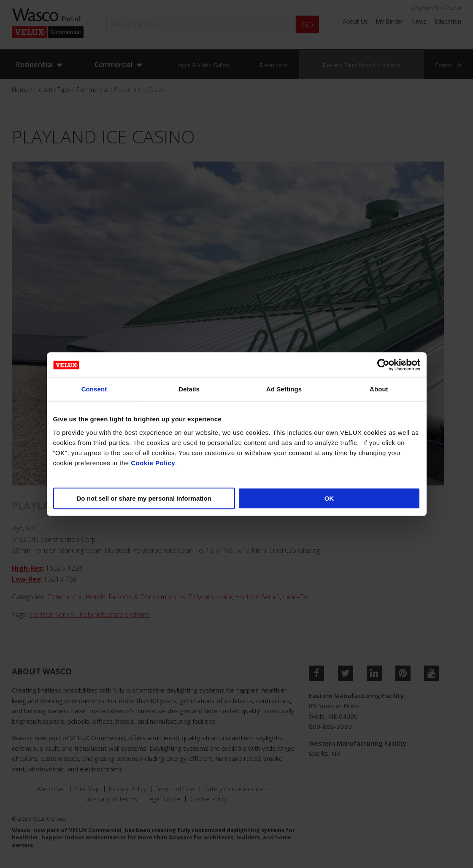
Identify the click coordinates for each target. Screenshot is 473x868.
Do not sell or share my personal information (144, 498)
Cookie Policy (153, 463)
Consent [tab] (94, 389)
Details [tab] (189, 389)
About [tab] (379, 389)
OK (329, 498)
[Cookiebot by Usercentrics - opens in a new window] (383, 365)
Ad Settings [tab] (284, 389)
